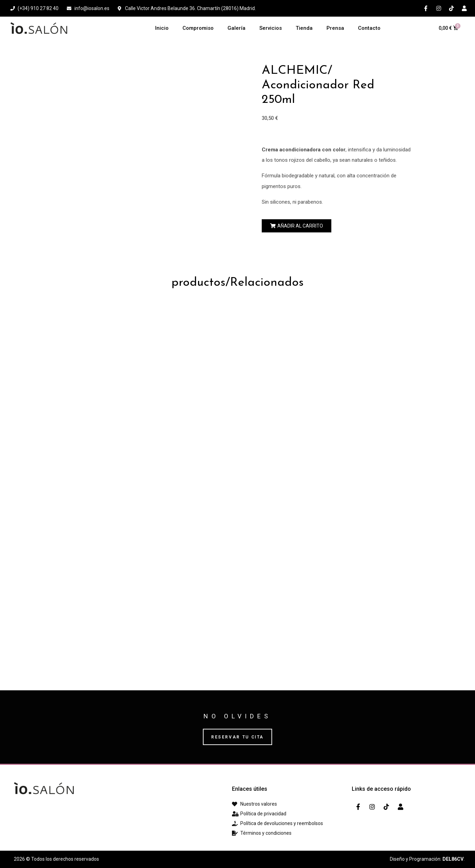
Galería (236, 28)
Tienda (304, 28)
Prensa (335, 28)
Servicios (271, 28)
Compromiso (198, 28)
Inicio (162, 28)
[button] (297, 226)
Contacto (369, 28)
